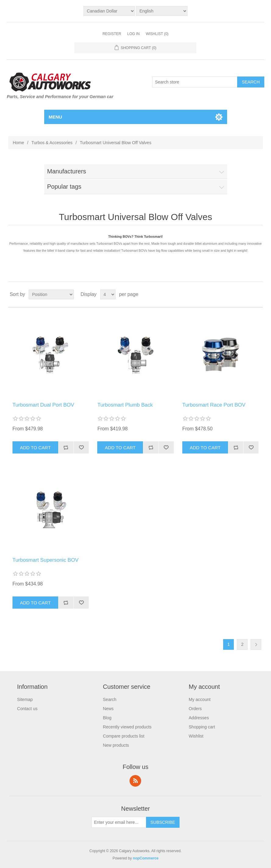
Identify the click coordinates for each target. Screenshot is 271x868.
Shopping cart (202, 727)
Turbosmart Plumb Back (125, 405)
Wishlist (196, 736)
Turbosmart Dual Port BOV (43, 405)
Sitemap (25, 699)
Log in (133, 34)
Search (110, 699)
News (108, 709)
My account (200, 699)
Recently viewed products (127, 727)
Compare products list (124, 736)
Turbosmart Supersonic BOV (46, 560)
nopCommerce (146, 858)
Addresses (199, 718)
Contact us (27, 709)
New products (116, 745)
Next (256, 644)
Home (18, 143)
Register (112, 34)
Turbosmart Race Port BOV (214, 405)
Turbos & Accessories (52, 143)
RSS (135, 781)
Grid (247, 294)
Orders (195, 709)
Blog (107, 718)
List (258, 294)
